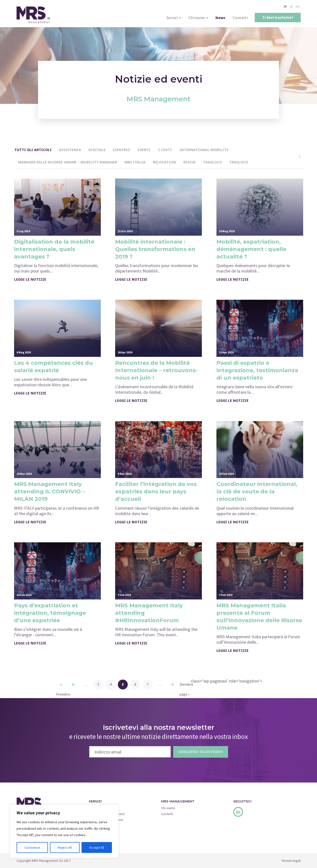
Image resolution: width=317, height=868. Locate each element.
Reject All (65, 847)
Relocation (164, 162)
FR (291, 7)
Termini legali (291, 861)
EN (297, 7)
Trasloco (212, 162)
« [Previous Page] (73, 685)
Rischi (190, 162)
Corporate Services (103, 826)
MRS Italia (135, 162)
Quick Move (97, 832)
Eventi (144, 150)
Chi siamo (198, 18)
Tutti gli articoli (33, 150)
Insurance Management (106, 820)
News (220, 18)
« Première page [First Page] (61, 686)
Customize (32, 847)
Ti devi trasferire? (278, 17)
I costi (165, 150)
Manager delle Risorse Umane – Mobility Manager (68, 162)
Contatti (240, 18)
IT (285, 7)
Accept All (97, 847)
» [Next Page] (172, 685)
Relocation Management (107, 814)
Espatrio (122, 150)
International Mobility (204, 150)
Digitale (97, 150)
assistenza (70, 150)
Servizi (174, 18)
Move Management (103, 808)
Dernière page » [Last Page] (185, 686)
